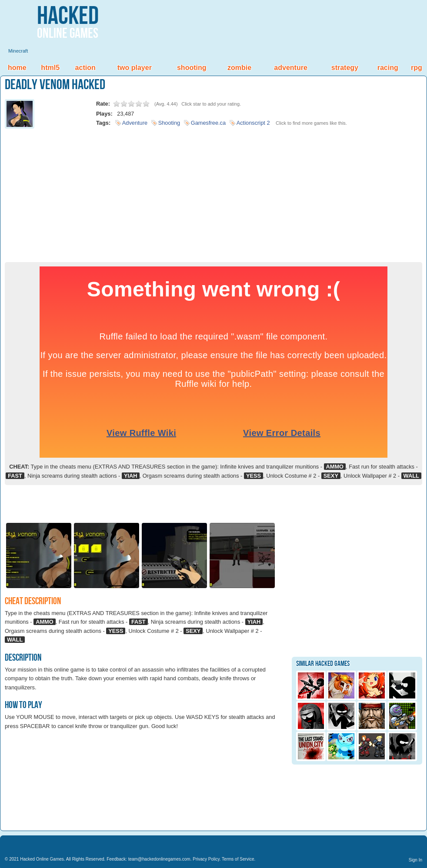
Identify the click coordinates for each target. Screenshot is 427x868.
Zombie (239, 68)
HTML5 (50, 68)
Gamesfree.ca (208, 123)
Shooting (192, 68)
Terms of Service (238, 859)
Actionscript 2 (253, 123)
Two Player (135, 68)
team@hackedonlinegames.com (159, 859)
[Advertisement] (213, 193)
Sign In (415, 860)
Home (17, 68)
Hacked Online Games (42, 859)
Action (85, 68)
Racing (388, 68)
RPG (417, 68)
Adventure (290, 68)
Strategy (345, 68)
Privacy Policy (206, 859)
